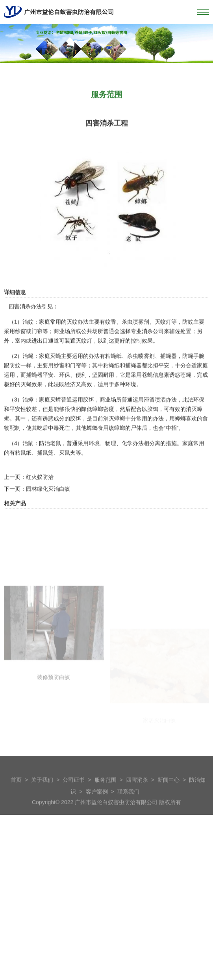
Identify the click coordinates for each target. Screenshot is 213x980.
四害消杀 (137, 794)
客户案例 (97, 805)
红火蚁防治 (40, 508)
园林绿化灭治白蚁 (48, 520)
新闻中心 (169, 794)
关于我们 (42, 794)
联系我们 (128, 805)
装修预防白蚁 (54, 751)
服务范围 (106, 794)
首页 (16, 794)
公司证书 (74, 794)
